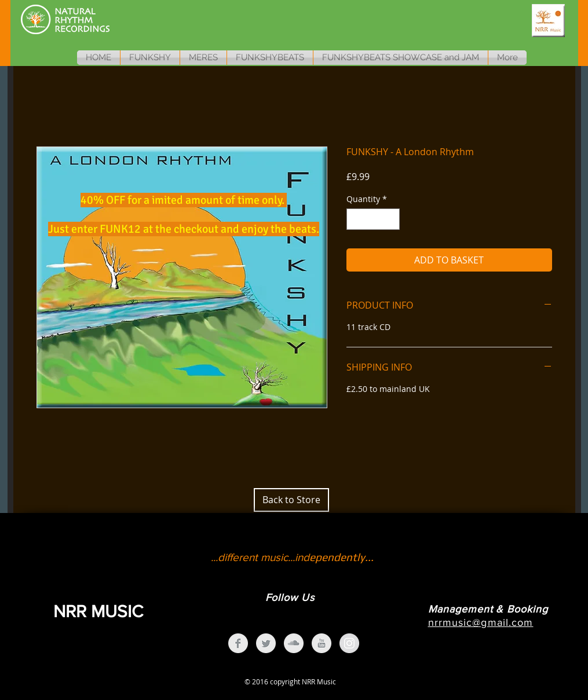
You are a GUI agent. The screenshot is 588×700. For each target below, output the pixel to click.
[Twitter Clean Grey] (266, 643)
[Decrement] (355, 219)
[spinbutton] (373, 219)
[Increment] (391, 219)
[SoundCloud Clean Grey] (294, 643)
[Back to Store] (291, 500)
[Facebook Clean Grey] (238, 643)
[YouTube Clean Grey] (322, 643)
